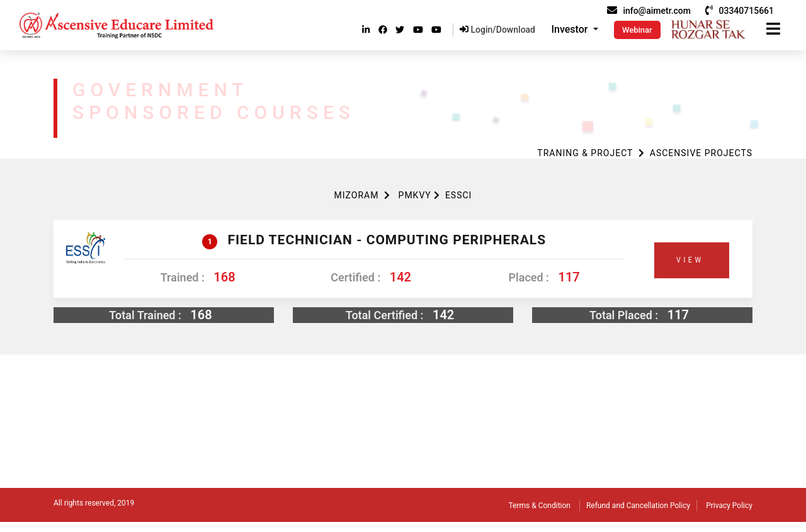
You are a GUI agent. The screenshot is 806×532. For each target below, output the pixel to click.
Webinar (637, 30)
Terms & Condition (540, 506)
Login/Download (497, 30)
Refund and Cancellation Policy (638, 506)
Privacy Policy (729, 506)
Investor (571, 29)
